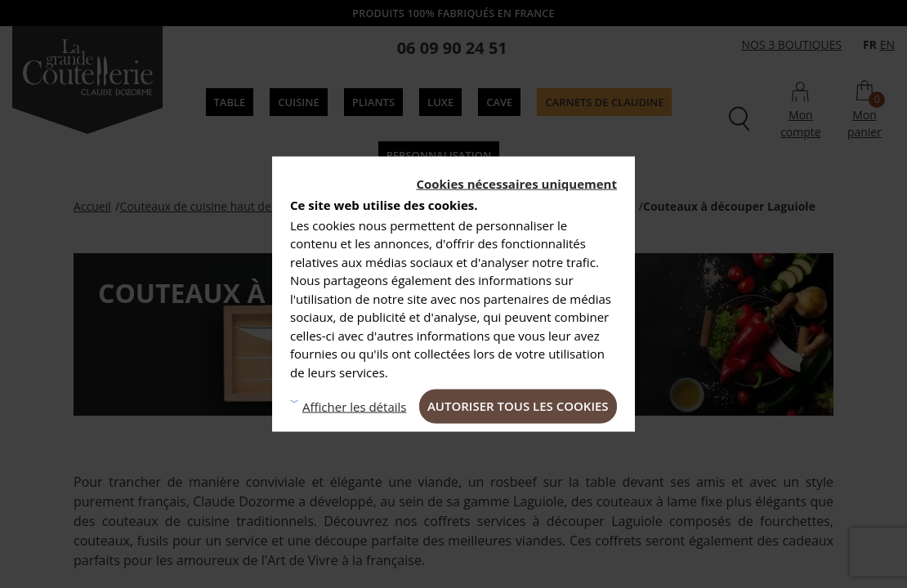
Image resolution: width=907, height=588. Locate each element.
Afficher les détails (354, 406)
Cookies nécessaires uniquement (516, 184)
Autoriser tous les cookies (518, 406)
